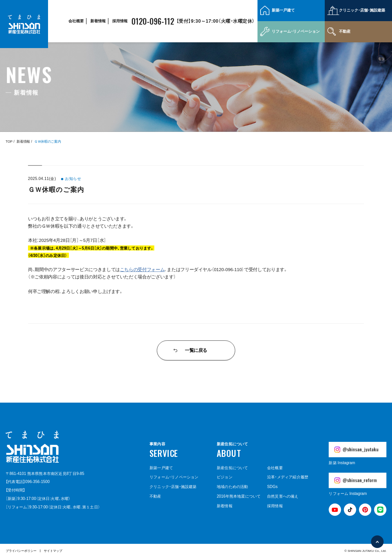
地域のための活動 (233, 487)
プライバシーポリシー (21, 551)
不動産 (345, 31)
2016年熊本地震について (239, 496)
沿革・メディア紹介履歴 (288, 477)
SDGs (272, 487)
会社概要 (76, 21)
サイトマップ (53, 551)
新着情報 (98, 21)
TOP (9, 142)
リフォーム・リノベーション (296, 31)
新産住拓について (233, 468)
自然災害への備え (283, 496)
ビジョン (225, 477)
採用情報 (120, 21)
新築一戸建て (283, 10)
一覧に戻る (196, 350)
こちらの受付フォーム (142, 270)
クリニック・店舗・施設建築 (362, 10)
